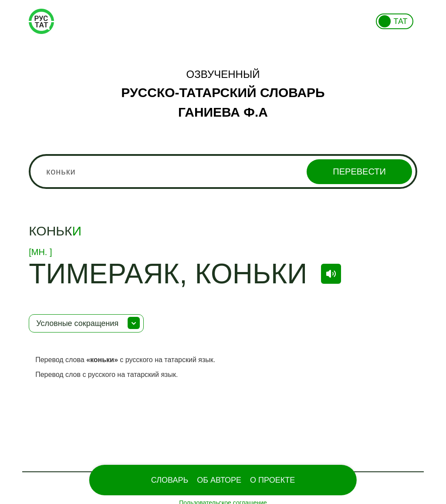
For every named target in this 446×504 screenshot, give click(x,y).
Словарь (170, 480)
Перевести (359, 171)
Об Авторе (219, 480)
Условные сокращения (77, 323)
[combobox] (223, 171)
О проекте (272, 480)
